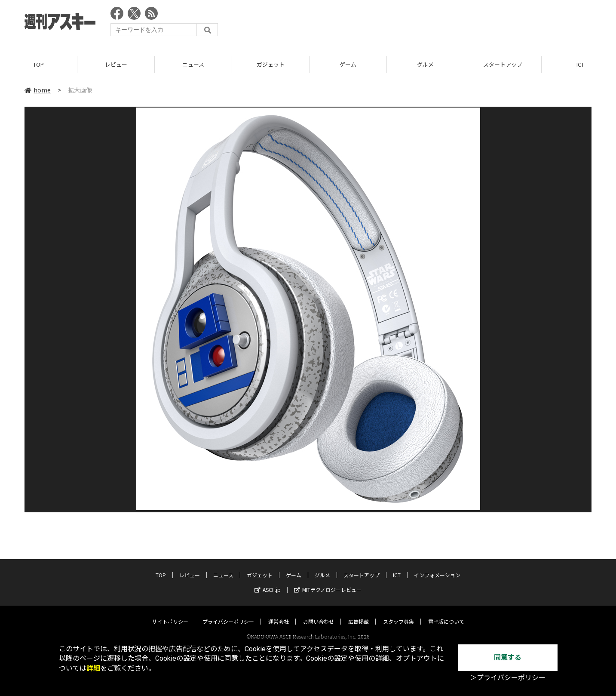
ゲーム (348, 64)
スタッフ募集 (398, 613)
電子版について (446, 613)
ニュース (193, 64)
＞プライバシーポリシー (508, 678)
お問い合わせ (319, 613)
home (38, 90)
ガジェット (271, 64)
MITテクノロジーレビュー (328, 581)
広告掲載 (359, 613)
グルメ (425, 64)
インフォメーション (437, 567)
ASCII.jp (268, 581)
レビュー (116, 64)
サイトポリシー (170, 613)
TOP (38, 64)
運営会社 (279, 613)
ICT (397, 567)
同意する (508, 658)
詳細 (93, 668)
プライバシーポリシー (228, 613)
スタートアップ (503, 64)
